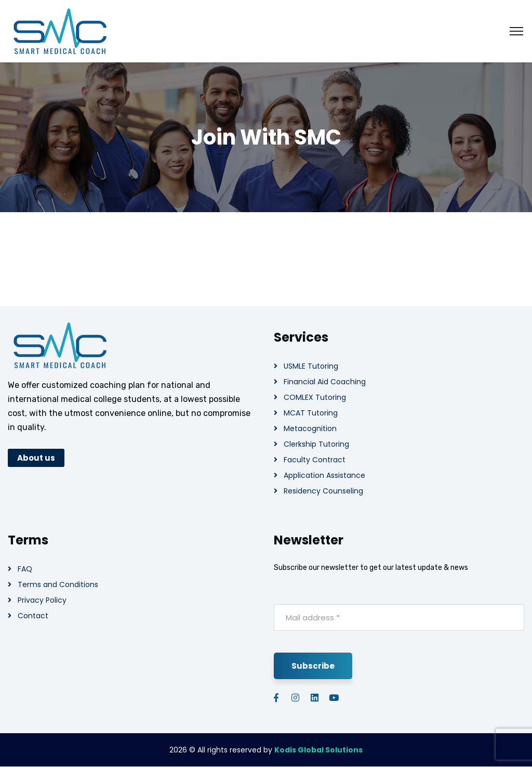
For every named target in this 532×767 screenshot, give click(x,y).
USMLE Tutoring (311, 366)
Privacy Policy (42, 600)
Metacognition (310, 428)
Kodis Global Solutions (318, 750)
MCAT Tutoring (311, 413)
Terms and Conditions (58, 584)
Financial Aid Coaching (325, 382)
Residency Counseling (323, 491)
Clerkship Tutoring (316, 444)
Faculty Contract (315, 460)
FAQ (25, 569)
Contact (33, 616)
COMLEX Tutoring (315, 397)
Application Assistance (324, 475)
